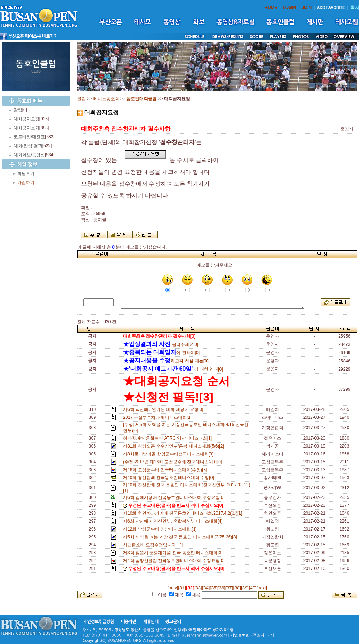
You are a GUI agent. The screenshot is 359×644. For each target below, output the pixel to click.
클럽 (81, 99)
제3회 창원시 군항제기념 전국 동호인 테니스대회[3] (174, 553)
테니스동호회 (106, 99)
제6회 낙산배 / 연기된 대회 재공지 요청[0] (164, 409)
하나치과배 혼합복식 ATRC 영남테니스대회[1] (169, 438)
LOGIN (289, 8)
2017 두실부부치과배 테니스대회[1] (158, 417)
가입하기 (26, 182)
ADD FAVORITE (331, 8)
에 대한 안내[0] (173, 369)
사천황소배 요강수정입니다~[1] (154, 545)
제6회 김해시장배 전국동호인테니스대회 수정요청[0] (175, 497)
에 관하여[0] (161, 353)
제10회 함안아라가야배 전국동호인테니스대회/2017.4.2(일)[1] (184, 513)
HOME (271, 8)
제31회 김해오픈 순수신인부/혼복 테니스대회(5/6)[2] (175, 446)
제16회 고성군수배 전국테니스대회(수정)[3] (166, 470)
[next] (262, 588)
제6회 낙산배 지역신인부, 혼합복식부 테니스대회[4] (174, 521)
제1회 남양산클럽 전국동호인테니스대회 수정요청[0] (175, 561)
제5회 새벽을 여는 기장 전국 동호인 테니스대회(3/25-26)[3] (181, 537)
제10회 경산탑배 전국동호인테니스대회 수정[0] (170, 478)
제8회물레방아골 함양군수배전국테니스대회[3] (169, 454)
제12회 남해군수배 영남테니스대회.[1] (161, 529)
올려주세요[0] (161, 344)
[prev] (173, 588)
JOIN (307, 8)
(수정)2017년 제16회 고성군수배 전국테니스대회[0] (174, 462)
